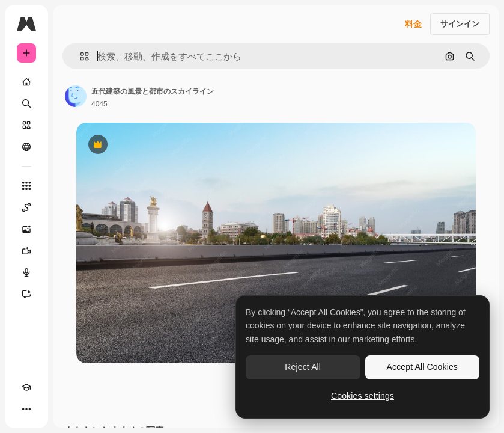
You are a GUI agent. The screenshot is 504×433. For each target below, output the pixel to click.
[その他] (26, 409)
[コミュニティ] (26, 147)
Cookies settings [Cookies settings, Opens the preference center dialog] (363, 396)
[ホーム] (26, 82)
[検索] (26, 103)
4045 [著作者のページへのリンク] (99, 104)
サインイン (460, 24)
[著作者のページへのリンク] (76, 96)
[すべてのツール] (26, 186)
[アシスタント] (26, 294)
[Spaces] (26, 207)
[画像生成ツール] (26, 229)
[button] (80, 56)
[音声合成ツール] (26, 272)
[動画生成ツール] (26, 251)
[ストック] (26, 125)
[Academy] (26, 387)
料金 (413, 24)
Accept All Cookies (422, 367)
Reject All (303, 367)
